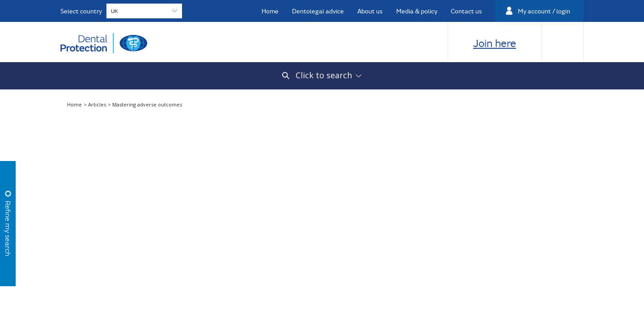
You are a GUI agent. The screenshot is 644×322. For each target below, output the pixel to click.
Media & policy (417, 11)
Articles (98, 104)
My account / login (544, 11)
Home (270, 11)
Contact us (466, 11)
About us (370, 11)
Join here (495, 43)
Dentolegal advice (318, 11)
